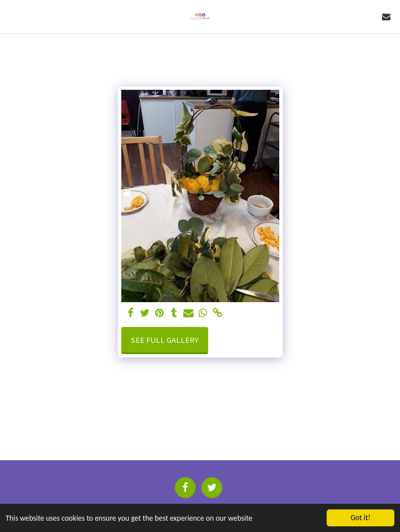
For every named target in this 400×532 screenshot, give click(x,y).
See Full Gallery (165, 340)
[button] (12, 16)
